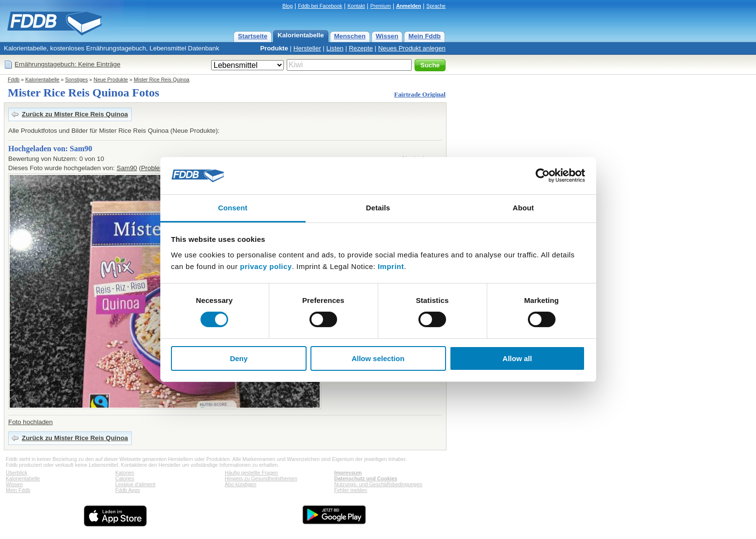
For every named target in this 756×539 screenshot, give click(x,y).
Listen (335, 48)
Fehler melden (351, 490)
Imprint (391, 266)
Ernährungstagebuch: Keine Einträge (68, 64)
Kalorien (125, 473)
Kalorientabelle (301, 35)
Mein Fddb (424, 36)
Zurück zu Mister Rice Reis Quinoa (75, 114)
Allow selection (378, 358)
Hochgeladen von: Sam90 (50, 149)
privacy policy (266, 266)
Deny (239, 358)
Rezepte (361, 48)
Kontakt (356, 6)
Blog (287, 6)
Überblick (16, 473)
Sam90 (127, 168)
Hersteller (307, 48)
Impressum (348, 473)
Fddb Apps (128, 490)
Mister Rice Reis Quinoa (162, 79)
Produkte (274, 48)
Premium (380, 6)
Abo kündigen (240, 484)
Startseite (253, 36)
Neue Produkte (111, 79)
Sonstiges (77, 79)
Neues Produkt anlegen (412, 48)
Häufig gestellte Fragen (251, 473)
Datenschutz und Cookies (366, 478)
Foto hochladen (31, 422)
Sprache (436, 6)
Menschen (350, 36)
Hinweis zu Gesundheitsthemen (261, 478)
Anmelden (409, 6)
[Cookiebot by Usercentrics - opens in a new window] (543, 175)
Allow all (517, 358)
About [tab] (524, 208)
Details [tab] (378, 208)
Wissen (387, 36)
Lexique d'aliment (135, 484)
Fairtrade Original (420, 94)
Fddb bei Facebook (320, 6)
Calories (125, 478)
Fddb (14, 79)
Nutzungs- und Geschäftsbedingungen (378, 484)
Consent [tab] (233, 208)
